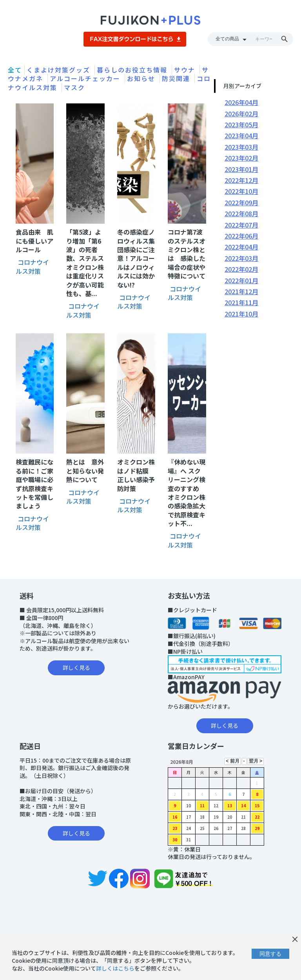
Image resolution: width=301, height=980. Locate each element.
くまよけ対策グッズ (60, 70)
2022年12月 (241, 180)
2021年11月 (241, 302)
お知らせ (142, 78)
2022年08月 (241, 213)
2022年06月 (241, 236)
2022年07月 (241, 225)
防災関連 (177, 78)
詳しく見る (76, 667)
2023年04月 (241, 136)
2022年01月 (241, 280)
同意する (270, 954)
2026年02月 (241, 114)
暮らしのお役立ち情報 (133, 70)
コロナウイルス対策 (32, 266)
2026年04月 (241, 102)
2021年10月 (241, 314)
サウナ (186, 70)
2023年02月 (241, 158)
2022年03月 (241, 258)
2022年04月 (241, 247)
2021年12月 (241, 291)
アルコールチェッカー (86, 78)
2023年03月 (241, 147)
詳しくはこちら (115, 968)
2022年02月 (241, 269)
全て (15, 70)
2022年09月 (241, 203)
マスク (74, 87)
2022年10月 (241, 191)
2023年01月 (241, 169)
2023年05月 (241, 125)
